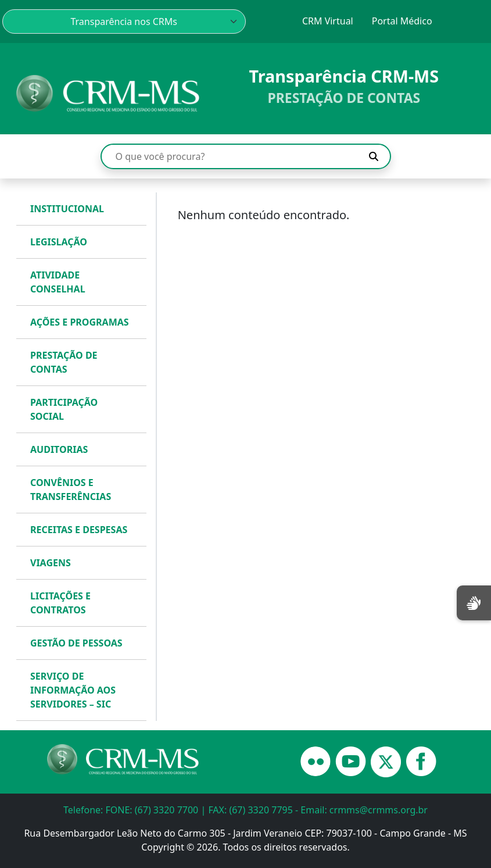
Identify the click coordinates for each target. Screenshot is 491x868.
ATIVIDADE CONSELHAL (58, 282)
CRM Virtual (328, 21)
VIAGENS (51, 563)
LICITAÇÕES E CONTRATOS (60, 603)
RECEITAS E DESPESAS (79, 530)
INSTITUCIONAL (67, 209)
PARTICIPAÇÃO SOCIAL (64, 409)
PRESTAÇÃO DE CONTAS (64, 362)
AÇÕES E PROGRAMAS (80, 322)
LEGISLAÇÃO (59, 242)
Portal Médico (402, 21)
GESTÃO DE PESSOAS (76, 643)
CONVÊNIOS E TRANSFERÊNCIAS (71, 490)
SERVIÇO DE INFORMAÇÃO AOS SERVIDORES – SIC (73, 690)
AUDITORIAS (59, 449)
